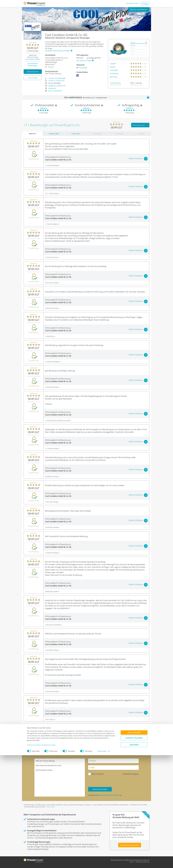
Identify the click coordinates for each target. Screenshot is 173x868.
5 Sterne (133, 42)
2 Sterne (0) (119, 134)
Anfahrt (51, 67)
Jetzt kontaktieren (139, 9)
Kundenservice (115, 83)
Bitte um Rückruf (98, 774)
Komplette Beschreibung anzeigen (58, 51)
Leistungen (114, 70)
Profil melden (51, 807)
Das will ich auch (132, 3)
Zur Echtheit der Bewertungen (33, 64)
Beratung (113, 77)
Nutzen (113, 67)
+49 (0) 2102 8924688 (57, 78)
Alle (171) (32, 134)
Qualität (113, 63)
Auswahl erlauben (134, 851)
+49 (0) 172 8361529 (56, 81)
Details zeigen (102, 864)
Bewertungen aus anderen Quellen (33, 58)
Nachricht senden (100, 789)
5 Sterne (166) (54, 134)
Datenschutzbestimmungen (46, 858)
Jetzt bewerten (33, 72)
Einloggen (145, 4)
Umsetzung (114, 73)
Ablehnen (134, 857)
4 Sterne (133, 45)
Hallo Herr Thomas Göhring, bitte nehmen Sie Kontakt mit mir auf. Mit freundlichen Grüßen (60, 778)
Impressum (31, 858)
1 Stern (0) (141, 134)
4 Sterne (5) (75, 134)
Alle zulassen (134, 845)
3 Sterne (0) (97, 134)
